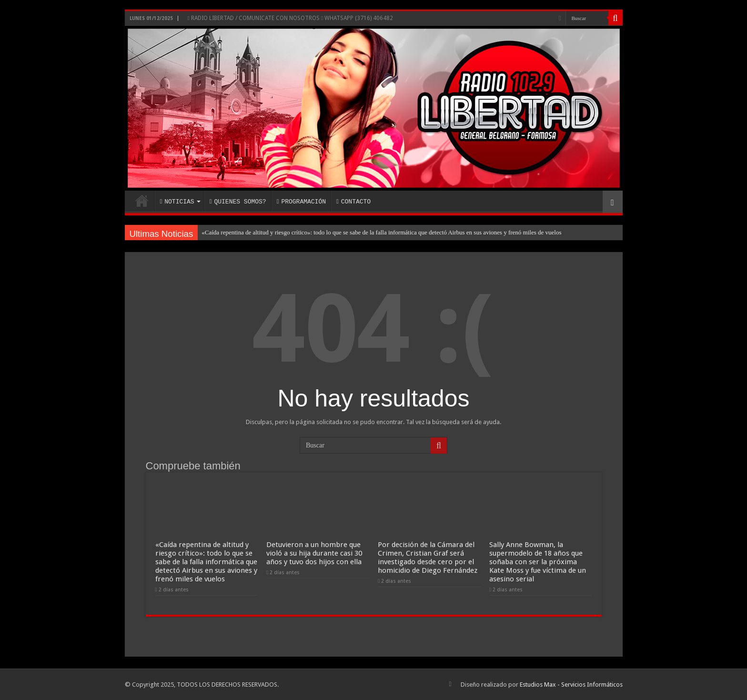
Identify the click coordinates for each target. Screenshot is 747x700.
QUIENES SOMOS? (238, 202)
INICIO (142, 201)
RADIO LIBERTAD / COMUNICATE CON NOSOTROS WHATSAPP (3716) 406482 (291, 18)
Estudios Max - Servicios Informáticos (571, 685)
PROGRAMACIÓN (301, 202)
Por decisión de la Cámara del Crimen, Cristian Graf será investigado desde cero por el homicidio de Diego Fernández (428, 558)
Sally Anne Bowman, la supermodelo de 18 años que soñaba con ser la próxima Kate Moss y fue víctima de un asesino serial (538, 562)
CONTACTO (353, 202)
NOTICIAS (177, 202)
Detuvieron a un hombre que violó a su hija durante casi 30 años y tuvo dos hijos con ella (314, 553)
